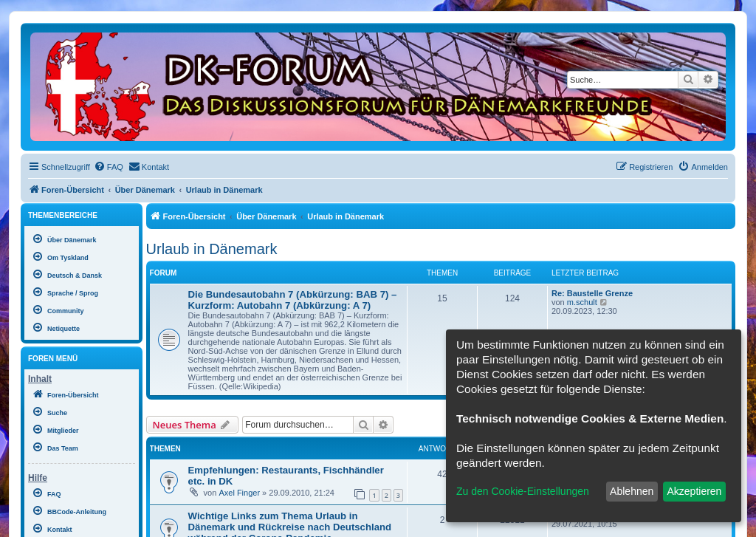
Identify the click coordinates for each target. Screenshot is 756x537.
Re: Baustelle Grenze (592, 293)
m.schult (582, 302)
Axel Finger (239, 493)
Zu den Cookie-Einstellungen (523, 491)
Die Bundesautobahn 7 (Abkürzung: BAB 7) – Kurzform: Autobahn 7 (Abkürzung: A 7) (293, 300)
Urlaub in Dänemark (212, 249)
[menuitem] (109, 167)
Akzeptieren (694, 491)
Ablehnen (632, 491)
